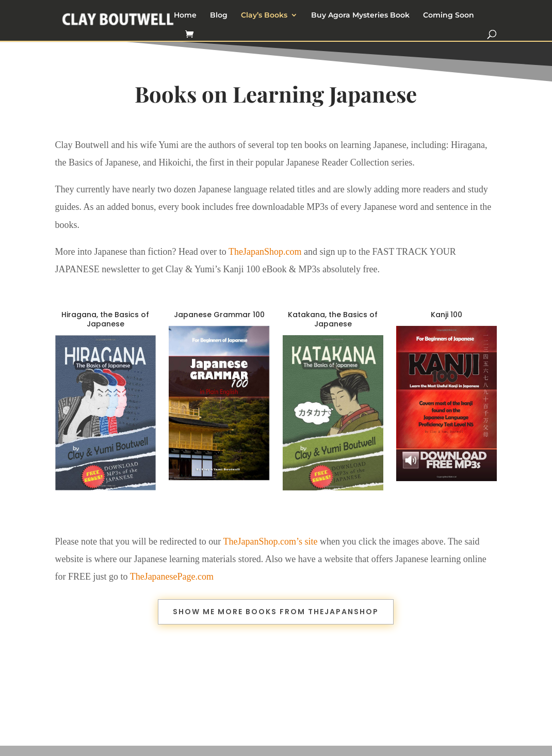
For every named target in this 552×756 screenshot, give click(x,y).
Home (185, 15)
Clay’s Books (264, 15)
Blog (219, 15)
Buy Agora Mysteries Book (360, 15)
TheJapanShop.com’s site (271, 541)
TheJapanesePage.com (172, 577)
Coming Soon (449, 15)
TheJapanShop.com (265, 252)
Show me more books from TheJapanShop (276, 612)
